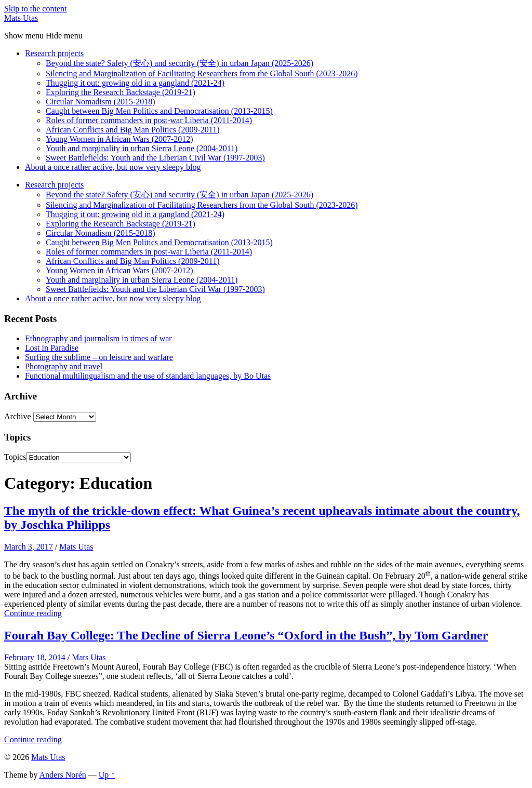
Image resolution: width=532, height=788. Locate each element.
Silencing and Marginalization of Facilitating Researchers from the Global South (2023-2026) (202, 74)
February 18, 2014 (35, 657)
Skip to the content (35, 9)
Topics (15, 457)
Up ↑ (107, 775)
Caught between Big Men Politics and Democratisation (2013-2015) (159, 111)
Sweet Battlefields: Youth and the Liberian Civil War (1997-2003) (155, 158)
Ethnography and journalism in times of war (98, 338)
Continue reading (33, 613)
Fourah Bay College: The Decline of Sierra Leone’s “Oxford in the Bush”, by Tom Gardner (246, 635)
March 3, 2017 (29, 547)
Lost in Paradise (52, 348)
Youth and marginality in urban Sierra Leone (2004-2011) (142, 148)
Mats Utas (21, 18)
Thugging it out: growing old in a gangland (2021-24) (135, 83)
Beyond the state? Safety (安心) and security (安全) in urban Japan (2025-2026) (179, 63)
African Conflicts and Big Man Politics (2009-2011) (132, 130)
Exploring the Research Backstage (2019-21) (121, 92)
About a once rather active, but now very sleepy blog (113, 167)
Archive (18, 416)
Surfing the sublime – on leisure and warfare (99, 357)
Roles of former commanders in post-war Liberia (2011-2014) (149, 120)
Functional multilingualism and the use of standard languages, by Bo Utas (148, 376)
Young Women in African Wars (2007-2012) (119, 139)
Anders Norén (63, 775)
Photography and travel (64, 366)
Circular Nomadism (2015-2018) (101, 102)
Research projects (54, 53)
